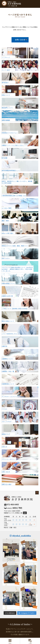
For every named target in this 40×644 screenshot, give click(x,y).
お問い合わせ (20, 40)
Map (25, 513)
